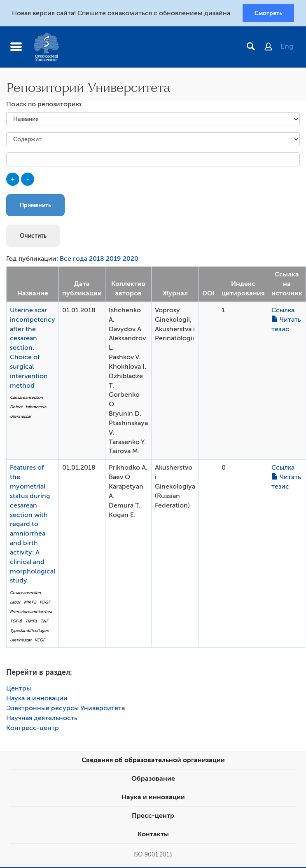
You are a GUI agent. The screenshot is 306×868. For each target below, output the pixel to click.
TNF (44, 622)
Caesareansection (26, 399)
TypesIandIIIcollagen (29, 631)
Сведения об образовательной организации (153, 761)
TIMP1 (31, 622)
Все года (74, 260)
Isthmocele (36, 408)
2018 (97, 260)
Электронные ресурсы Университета (65, 709)
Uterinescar (21, 417)
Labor (15, 603)
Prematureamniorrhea (31, 612)
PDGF (45, 603)
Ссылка (283, 311)
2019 (113, 260)
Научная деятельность (42, 719)
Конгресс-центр (33, 729)
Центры (19, 690)
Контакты (153, 835)
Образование (153, 780)
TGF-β (16, 622)
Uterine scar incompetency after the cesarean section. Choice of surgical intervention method (33, 349)
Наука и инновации (37, 700)
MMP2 (30, 603)
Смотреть (268, 14)
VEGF (40, 641)
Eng (287, 47)
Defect (16, 408)
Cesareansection (25, 594)
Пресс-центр (153, 817)
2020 (131, 260)
